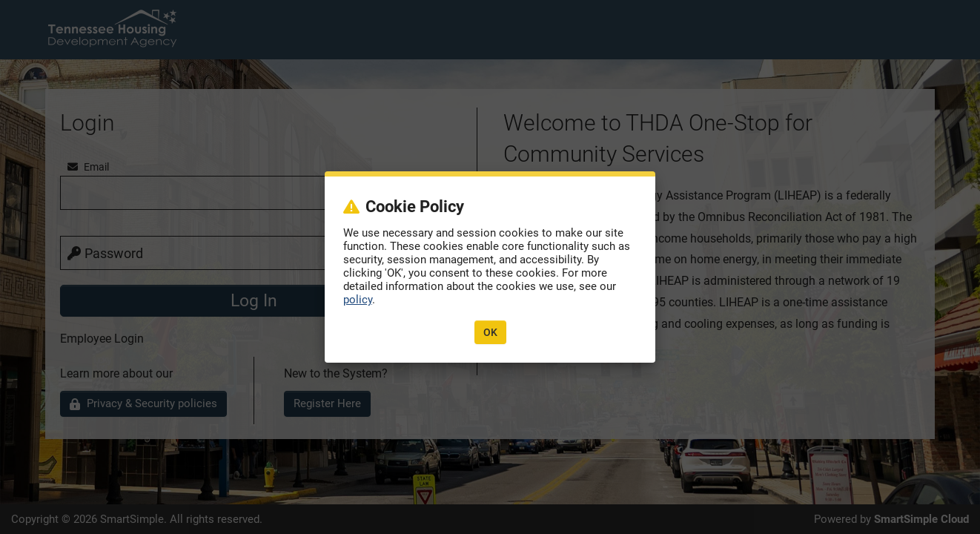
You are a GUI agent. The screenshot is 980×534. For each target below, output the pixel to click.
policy (358, 300)
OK (490, 332)
